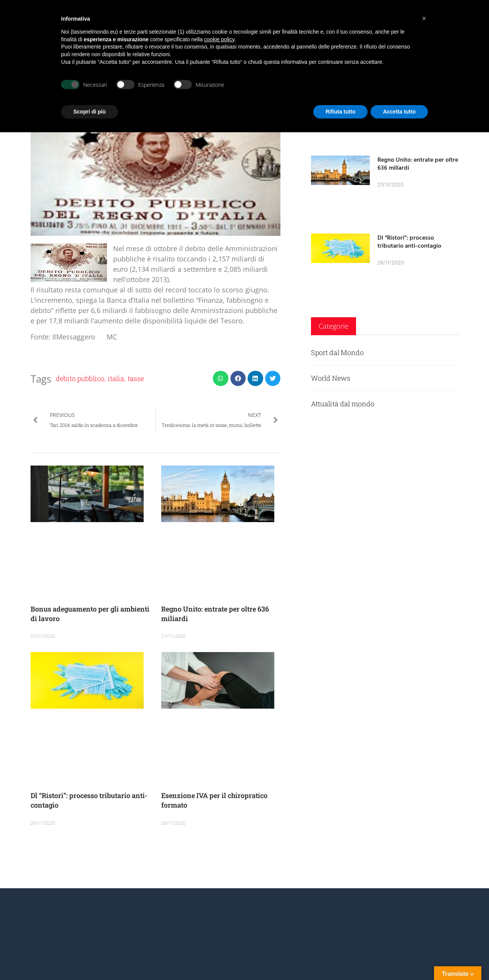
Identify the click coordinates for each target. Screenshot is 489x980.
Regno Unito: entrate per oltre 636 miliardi (418, 163)
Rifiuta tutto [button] (341, 112)
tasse (136, 378)
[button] (221, 379)
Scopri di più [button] (90, 112)
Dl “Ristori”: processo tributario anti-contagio (409, 241)
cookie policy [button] (219, 39)
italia (116, 378)
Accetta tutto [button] (399, 112)
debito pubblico (80, 378)
